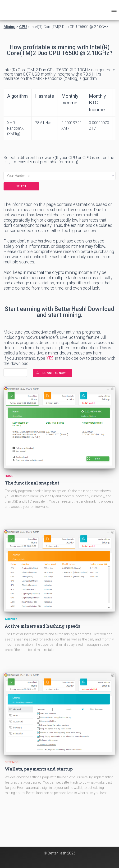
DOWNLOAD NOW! (54, 373)
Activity (11, 619)
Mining (9, 27)
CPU (23, 27)
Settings (12, 762)
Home (9, 476)
